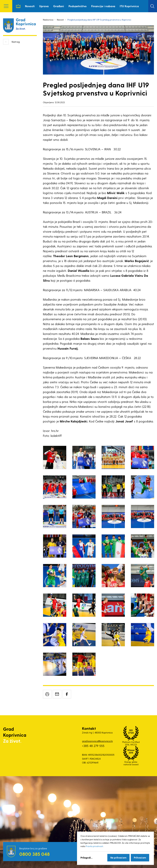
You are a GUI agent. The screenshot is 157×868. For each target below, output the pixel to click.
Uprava (44, 6)
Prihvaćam (140, 858)
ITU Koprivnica (129, 6)
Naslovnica (18, 6)
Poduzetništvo (78, 6)
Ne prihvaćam (118, 858)
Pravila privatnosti (94, 846)
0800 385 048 (34, 854)
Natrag (16, 42)
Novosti (30, 6)
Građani (59, 6)
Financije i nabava (103, 6)
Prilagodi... (87, 858)
